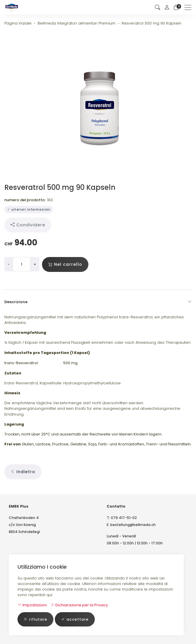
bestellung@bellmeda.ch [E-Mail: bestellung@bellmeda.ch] (133, 525)
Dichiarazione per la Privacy (79, 605)
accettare (75, 619)
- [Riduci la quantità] (9, 264)
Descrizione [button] (98, 302)
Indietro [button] (23, 472)
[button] (157, 7)
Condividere (28, 225)
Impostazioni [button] (32, 605)
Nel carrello (65, 264)
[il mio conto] (167, 7)
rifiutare (35, 619)
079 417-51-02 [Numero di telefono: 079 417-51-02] (124, 518)
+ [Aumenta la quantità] (35, 264)
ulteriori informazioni (29, 210)
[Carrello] (176, 7)
